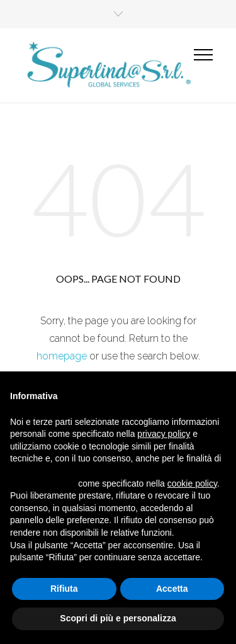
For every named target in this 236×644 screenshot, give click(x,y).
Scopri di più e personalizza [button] (118, 618)
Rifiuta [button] (64, 589)
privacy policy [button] (164, 434)
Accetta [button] (172, 589)
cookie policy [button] (192, 483)
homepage (62, 356)
